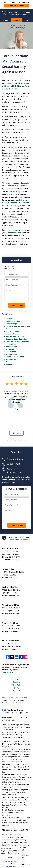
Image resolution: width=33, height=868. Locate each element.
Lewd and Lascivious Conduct (17, 342)
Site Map (17, 688)
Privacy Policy (16, 685)
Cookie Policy (9, 713)
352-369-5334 (14, 613)
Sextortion (10, 349)
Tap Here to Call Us (16, 6)
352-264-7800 (14, 631)
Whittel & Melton (24, 864)
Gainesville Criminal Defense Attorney (16, 741)
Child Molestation (13, 321)
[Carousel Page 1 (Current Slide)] (12, 426)
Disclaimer (16, 682)
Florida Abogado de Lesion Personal (16, 757)
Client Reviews (17, 377)
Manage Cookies (22, 713)
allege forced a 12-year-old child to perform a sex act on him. (16, 86)
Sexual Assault (11, 354)
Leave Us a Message (17, 489)
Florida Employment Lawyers (13, 810)
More (28, 20)
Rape (8, 362)
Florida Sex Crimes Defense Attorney (16, 785)
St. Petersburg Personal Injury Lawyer (16, 749)
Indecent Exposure (13, 334)
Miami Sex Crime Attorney (12, 735)
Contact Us (16, 20)
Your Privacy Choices (13, 710)
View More (17, 433)
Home (6, 20)
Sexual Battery (12, 359)
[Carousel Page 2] (17, 426)
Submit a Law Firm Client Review (16, 441)
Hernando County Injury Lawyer (14, 764)
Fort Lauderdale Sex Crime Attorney (16, 732)
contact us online (16, 233)
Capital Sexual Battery (15, 357)
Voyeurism (10, 364)
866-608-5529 (16, 560)
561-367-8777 (14, 557)
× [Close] (20, 848)
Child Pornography (13, 324)
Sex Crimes (8, 314)
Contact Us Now (17, 305)
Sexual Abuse (11, 352)
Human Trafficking (13, 331)
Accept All (11, 857)
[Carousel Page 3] (21, 426)
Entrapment (11, 319)
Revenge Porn (11, 347)
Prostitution (11, 344)
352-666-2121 (14, 596)
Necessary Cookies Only (11, 862)
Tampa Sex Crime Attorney (12, 737)
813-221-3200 (14, 578)
